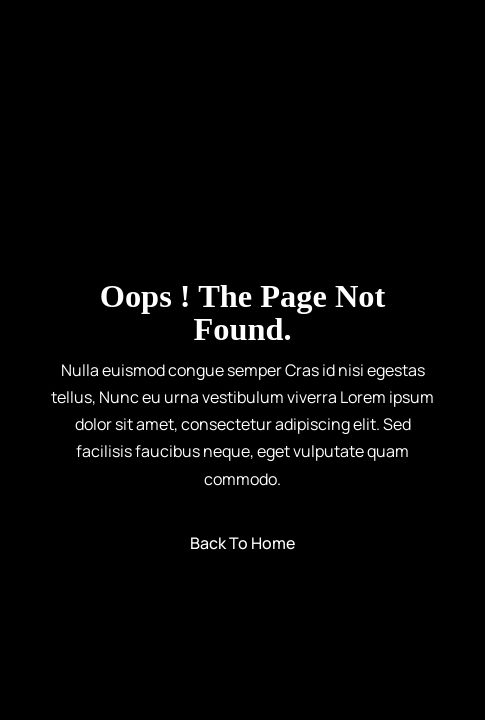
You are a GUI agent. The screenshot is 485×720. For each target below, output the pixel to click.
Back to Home (242, 543)
